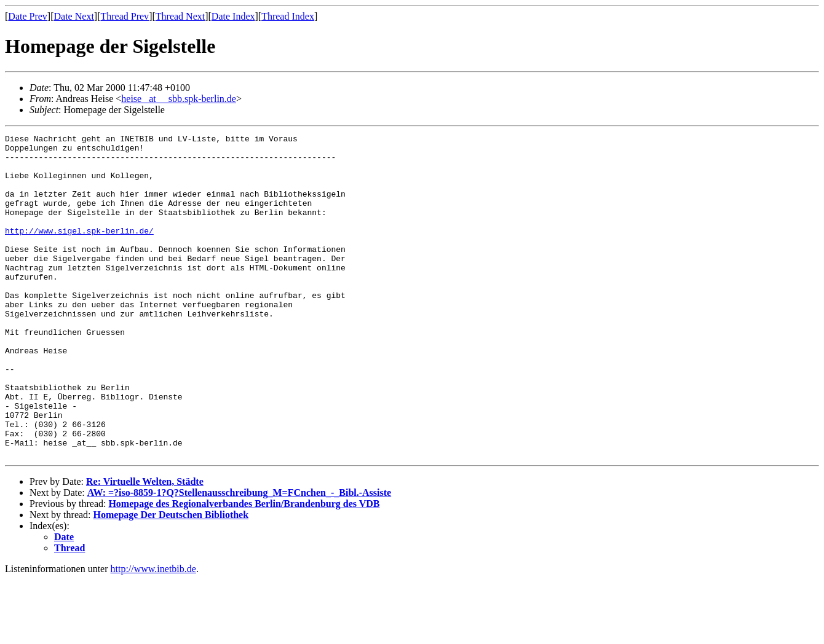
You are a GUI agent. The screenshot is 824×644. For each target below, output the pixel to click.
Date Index (233, 16)
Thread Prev (125, 16)
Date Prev (28, 16)
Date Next (74, 16)
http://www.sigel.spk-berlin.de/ (79, 251)
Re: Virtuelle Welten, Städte (145, 546)
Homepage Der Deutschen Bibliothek (171, 579)
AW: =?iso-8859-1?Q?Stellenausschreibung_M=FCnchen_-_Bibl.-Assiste (239, 557)
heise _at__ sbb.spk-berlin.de (179, 99)
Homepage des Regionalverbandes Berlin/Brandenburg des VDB (244, 568)
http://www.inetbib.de (153, 633)
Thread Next (180, 16)
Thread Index (288, 16)
